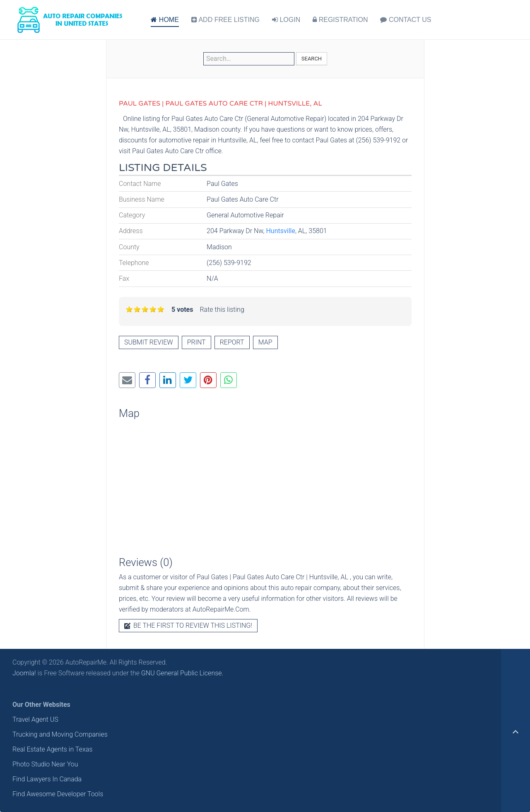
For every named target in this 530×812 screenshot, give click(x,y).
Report (232, 342)
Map (265, 342)
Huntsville (280, 231)
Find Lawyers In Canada (47, 779)
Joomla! (24, 673)
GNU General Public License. (182, 673)
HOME (165, 20)
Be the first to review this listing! (188, 625)
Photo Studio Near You (45, 764)
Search (312, 59)
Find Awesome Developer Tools (58, 794)
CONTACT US (406, 20)
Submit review (149, 342)
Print (196, 342)
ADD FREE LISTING (225, 20)
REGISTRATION (340, 20)
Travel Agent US (35, 719)
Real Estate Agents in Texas (52, 749)
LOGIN (286, 20)
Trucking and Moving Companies (60, 734)
